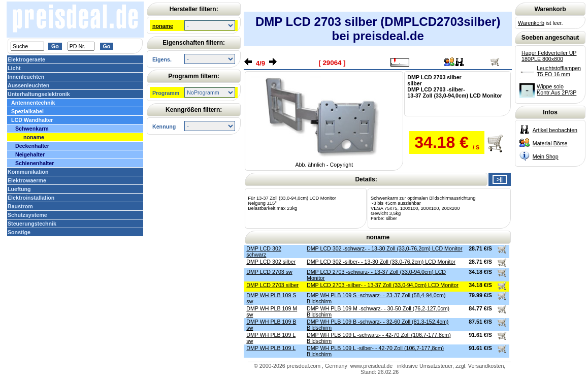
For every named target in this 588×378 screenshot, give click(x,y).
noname (163, 26)
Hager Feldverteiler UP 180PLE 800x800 (549, 56)
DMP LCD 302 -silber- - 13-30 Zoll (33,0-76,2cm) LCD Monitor (381, 262)
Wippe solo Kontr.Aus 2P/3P (557, 89)
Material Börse (550, 143)
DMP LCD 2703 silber (272, 285)
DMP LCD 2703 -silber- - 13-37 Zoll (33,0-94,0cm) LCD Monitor (383, 285)
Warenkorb (531, 23)
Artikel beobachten (555, 130)
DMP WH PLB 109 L (271, 348)
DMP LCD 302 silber (271, 262)
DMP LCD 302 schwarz (264, 251)
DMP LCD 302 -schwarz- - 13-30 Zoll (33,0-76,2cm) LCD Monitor (385, 248)
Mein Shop (546, 156)
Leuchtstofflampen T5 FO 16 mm (559, 71)
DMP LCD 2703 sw (269, 272)
